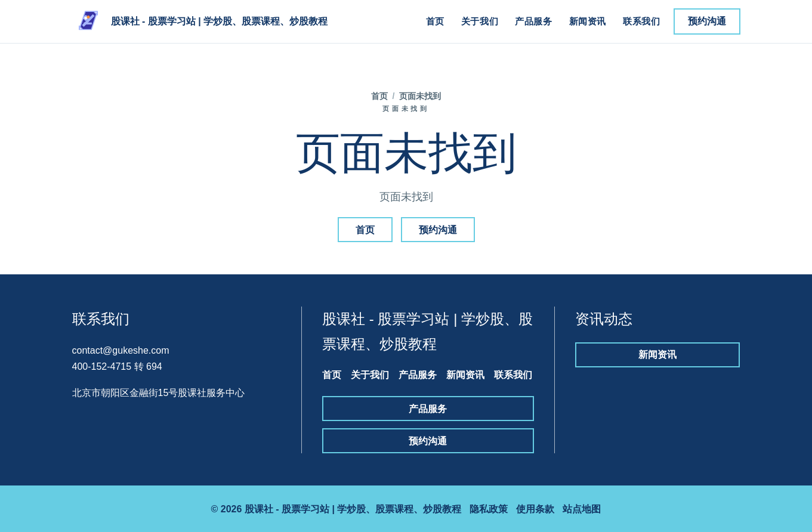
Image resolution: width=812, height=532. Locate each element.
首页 (435, 21)
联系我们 (641, 21)
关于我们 (480, 21)
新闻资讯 (588, 21)
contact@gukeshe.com (121, 350)
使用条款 (535, 509)
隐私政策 (489, 509)
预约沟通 (707, 21)
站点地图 (582, 509)
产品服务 (533, 21)
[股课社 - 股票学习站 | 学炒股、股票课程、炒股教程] (200, 21)
